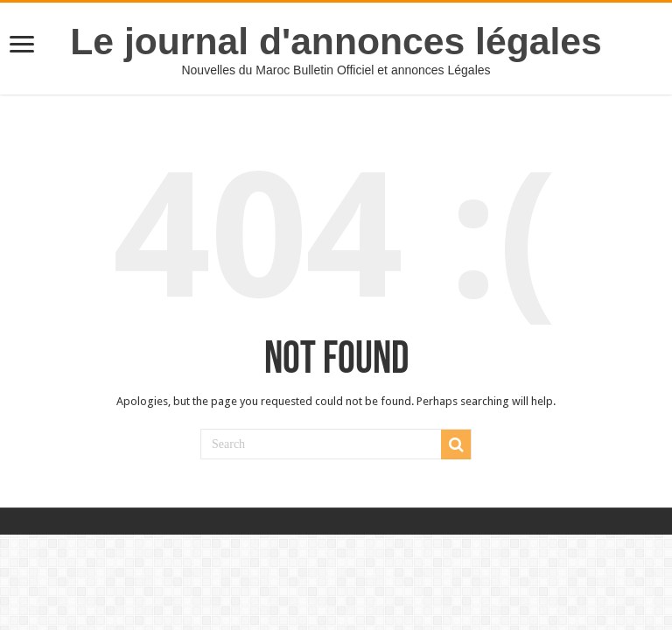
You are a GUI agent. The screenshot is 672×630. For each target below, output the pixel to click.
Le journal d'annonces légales (336, 41)
